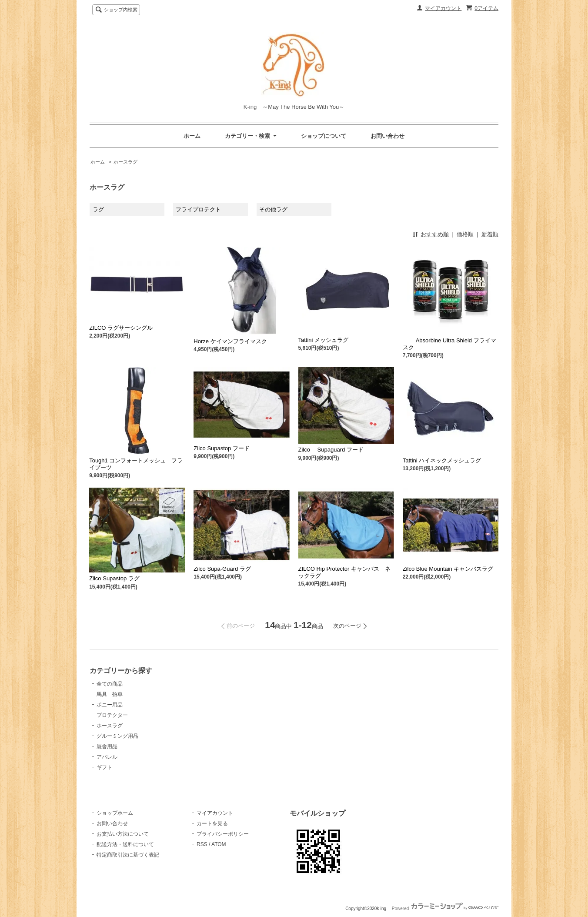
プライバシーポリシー (223, 834)
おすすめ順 (435, 234)
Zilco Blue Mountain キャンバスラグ (448, 569)
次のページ (347, 626)
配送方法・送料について (125, 844)
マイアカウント (443, 8)
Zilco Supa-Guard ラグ (222, 569)
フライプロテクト (198, 209)
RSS (202, 844)
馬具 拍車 (110, 694)
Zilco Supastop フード (222, 448)
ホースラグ (125, 162)
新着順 (490, 234)
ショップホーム (115, 813)
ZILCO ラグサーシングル (121, 328)
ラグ (98, 209)
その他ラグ (273, 209)
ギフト (104, 767)
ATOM (219, 844)
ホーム (192, 136)
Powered (445, 909)
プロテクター (112, 715)
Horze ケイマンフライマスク (230, 341)
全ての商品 (110, 684)
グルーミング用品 (117, 736)
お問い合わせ (388, 136)
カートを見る (212, 823)
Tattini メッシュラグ (324, 340)
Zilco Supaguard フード (331, 450)
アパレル (107, 757)
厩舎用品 (107, 746)
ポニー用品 (110, 705)
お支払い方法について (123, 834)
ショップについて (324, 136)
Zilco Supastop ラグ (114, 578)
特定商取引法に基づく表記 (128, 855)
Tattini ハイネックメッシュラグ (442, 460)
